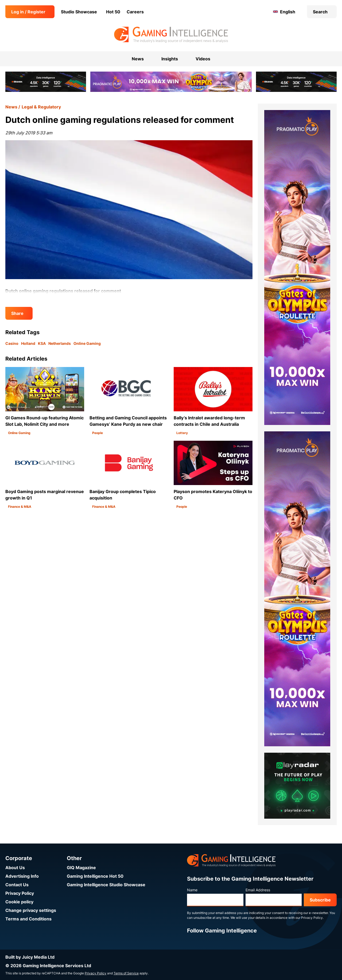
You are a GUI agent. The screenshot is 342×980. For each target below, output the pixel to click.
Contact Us (17, 885)
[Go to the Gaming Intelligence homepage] (171, 35)
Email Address (258, 890)
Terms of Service (126, 973)
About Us (15, 868)
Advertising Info (22, 876)
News (11, 107)
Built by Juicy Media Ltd (30, 957)
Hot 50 (113, 12)
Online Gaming (87, 343)
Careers (135, 12)
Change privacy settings (31, 910)
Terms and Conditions (28, 919)
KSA (42, 343)
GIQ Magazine (81, 868)
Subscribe (320, 900)
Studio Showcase (79, 12)
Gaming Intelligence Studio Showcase (106, 885)
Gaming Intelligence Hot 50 (95, 876)
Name (192, 890)
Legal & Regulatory (41, 107)
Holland (28, 343)
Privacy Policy (20, 893)
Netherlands (60, 343)
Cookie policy (19, 902)
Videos (203, 59)
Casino (12, 343)
